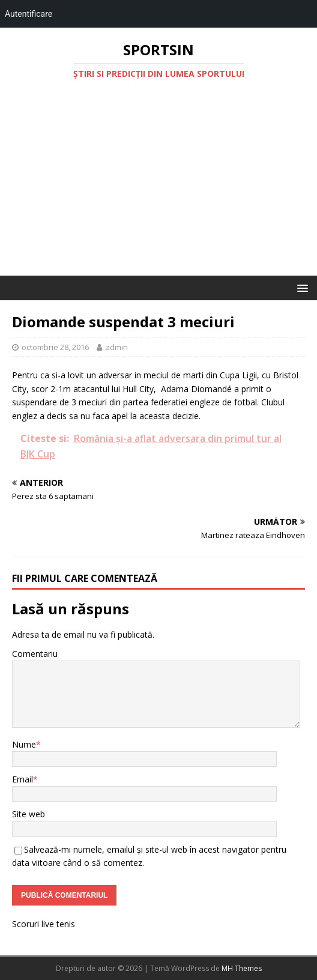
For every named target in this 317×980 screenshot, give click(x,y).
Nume (24, 744)
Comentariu (35, 654)
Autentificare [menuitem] (29, 14)
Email (23, 779)
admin (116, 347)
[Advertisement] (158, 186)
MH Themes (242, 968)
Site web (29, 814)
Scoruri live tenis (44, 924)
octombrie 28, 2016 (55, 347)
